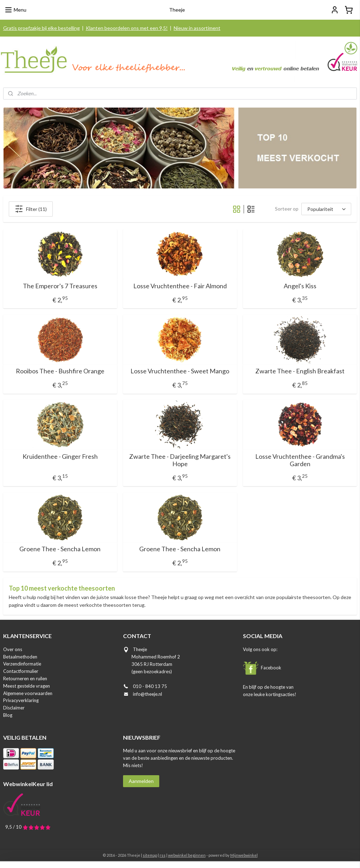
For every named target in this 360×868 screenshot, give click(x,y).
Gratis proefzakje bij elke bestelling (41, 28)
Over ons (13, 649)
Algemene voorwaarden (28, 693)
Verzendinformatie (22, 664)
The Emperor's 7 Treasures (60, 286)
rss (163, 855)
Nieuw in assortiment (197, 28)
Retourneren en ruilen (25, 679)
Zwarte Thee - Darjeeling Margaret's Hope (180, 460)
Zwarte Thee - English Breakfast (300, 371)
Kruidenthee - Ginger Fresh (60, 456)
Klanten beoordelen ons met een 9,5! (127, 28)
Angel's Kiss (300, 286)
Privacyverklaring (21, 700)
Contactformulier (21, 671)
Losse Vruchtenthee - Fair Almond (180, 286)
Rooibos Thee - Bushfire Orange (60, 371)
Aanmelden (141, 781)
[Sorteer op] (326, 209)
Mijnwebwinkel (244, 855)
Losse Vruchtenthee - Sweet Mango (180, 371)
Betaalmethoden (20, 657)
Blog (8, 715)
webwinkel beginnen (187, 855)
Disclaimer (14, 708)
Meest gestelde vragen (27, 686)
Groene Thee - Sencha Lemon (60, 549)
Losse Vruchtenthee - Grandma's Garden (300, 460)
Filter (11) (31, 209)
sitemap (150, 855)
